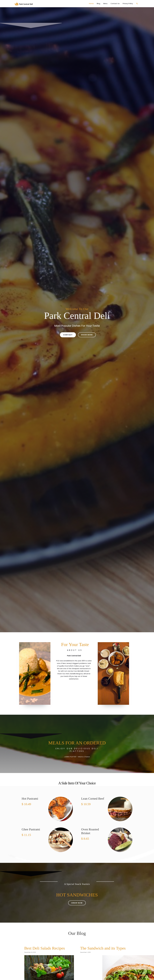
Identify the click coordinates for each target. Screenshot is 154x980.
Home (91, 4)
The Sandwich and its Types (107, 949)
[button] (137, 4)
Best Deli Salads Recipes (48, 949)
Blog (98, 4)
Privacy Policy (128, 4)
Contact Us (115, 4)
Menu (105, 4)
